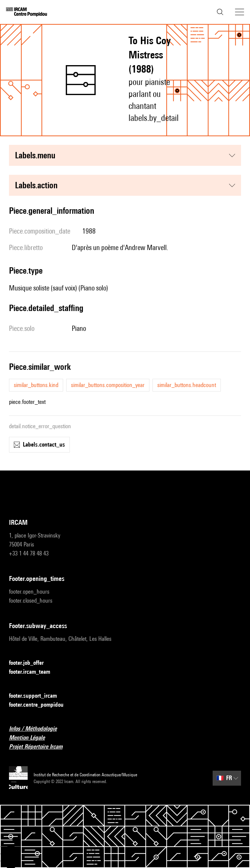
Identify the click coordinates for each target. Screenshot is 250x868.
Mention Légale (31, 738)
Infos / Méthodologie (37, 729)
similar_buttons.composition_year (108, 385)
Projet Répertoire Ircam (40, 747)
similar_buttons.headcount (187, 385)
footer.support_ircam (37, 696)
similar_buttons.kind (36, 385)
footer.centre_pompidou (41, 705)
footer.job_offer (31, 663)
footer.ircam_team (34, 672)
